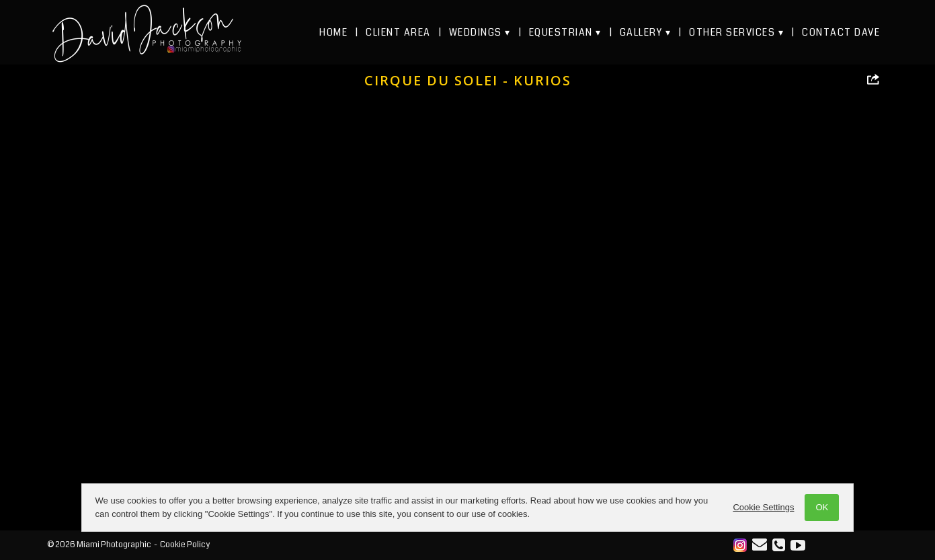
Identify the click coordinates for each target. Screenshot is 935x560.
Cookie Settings (727, 507)
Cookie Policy (185, 545)
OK (785, 507)
